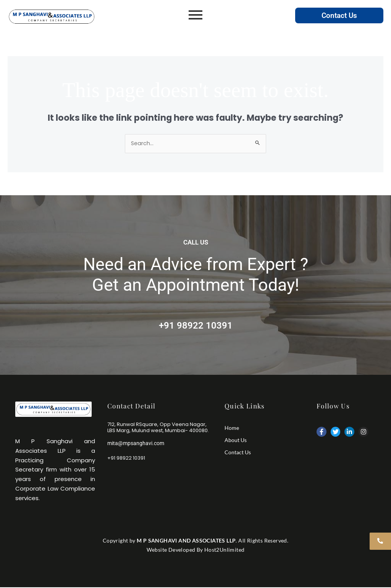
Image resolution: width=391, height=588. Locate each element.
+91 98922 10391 (196, 325)
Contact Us (339, 15)
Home (232, 428)
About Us (236, 440)
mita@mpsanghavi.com (137, 444)
